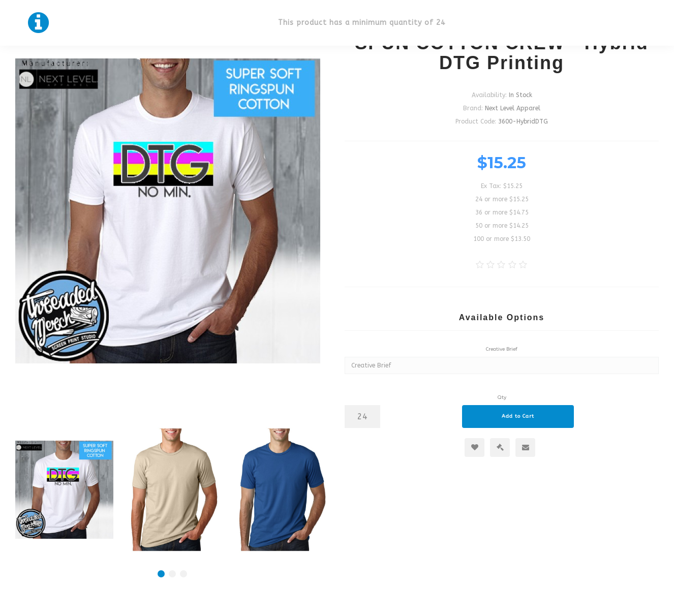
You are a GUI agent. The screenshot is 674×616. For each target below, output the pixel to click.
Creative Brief (502, 349)
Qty (502, 397)
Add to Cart (518, 416)
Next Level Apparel (513, 108)
